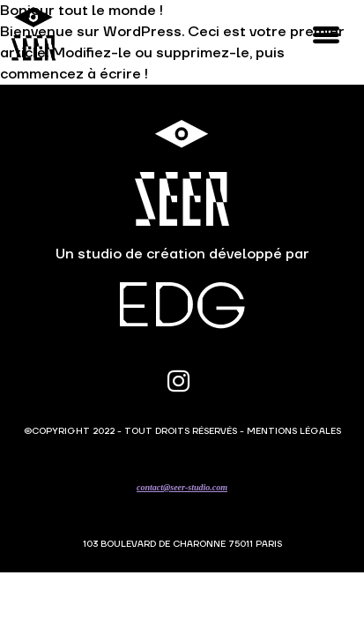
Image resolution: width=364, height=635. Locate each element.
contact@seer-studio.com (182, 487)
